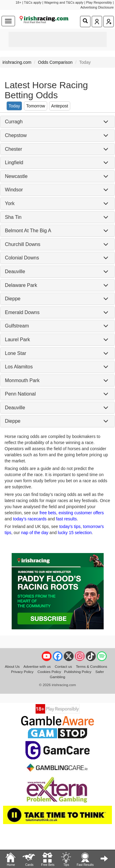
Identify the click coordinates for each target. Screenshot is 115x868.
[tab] (57, 122)
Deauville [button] (15, 271)
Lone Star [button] (15, 353)
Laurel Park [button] (17, 340)
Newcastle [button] (16, 176)
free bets (48, 513)
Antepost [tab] (60, 106)
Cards (29, 859)
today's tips (70, 526)
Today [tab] (14, 106)
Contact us (63, 666)
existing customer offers (81, 513)
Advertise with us (37, 666)
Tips (66, 859)
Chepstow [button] (16, 135)
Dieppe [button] (13, 299)
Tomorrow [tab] (35, 106)
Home (11, 859)
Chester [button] (13, 149)
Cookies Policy (49, 672)
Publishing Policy (78, 672)
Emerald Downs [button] (22, 312)
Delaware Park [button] (21, 285)
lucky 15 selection (75, 533)
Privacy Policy (22, 672)
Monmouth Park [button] (22, 380)
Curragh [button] (14, 122)
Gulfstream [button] (17, 326)
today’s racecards (30, 519)
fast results (67, 519)
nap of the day (35, 533)
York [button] (10, 203)
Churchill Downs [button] (23, 244)
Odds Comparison (55, 62)
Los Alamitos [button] (19, 367)
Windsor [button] (14, 190)
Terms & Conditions (92, 666)
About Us (12, 666)
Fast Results (85, 859)
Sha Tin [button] (13, 217)
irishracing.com (17, 62)
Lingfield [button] (14, 163)
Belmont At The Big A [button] (28, 231)
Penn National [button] (20, 394)
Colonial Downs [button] (22, 258)
